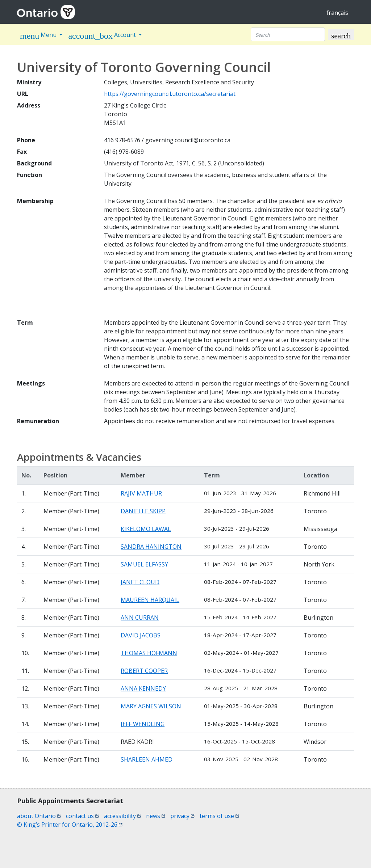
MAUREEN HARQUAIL (150, 600)
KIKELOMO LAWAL (146, 529)
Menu (39, 36)
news (156, 816)
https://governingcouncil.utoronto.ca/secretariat (170, 94)
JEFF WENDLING (143, 724)
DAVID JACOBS (141, 635)
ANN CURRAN (140, 618)
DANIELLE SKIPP (143, 511)
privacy (182, 816)
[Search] (288, 34)
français (337, 13)
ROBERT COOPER (144, 671)
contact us (82, 816)
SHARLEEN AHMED (147, 759)
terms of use (219, 816)
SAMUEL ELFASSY (144, 564)
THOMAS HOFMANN (149, 653)
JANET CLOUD (140, 582)
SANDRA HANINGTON (151, 547)
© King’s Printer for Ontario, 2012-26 (70, 825)
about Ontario (39, 816)
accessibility (122, 816)
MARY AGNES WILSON (151, 706)
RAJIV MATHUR (141, 493)
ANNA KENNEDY (143, 688)
